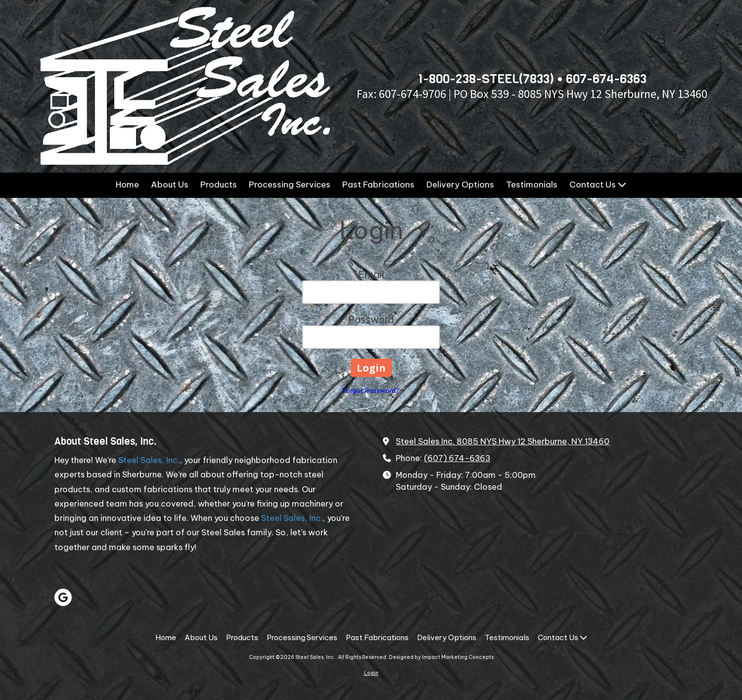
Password (371, 319)
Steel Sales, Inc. (149, 460)
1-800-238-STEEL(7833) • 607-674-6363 (532, 79)
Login (371, 673)
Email (371, 274)
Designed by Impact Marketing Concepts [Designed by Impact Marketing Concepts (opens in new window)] (441, 657)
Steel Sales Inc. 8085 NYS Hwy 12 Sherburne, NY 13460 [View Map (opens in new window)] (503, 441)
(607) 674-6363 (457, 458)
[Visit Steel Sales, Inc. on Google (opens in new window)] (63, 597)
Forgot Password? (371, 390)
